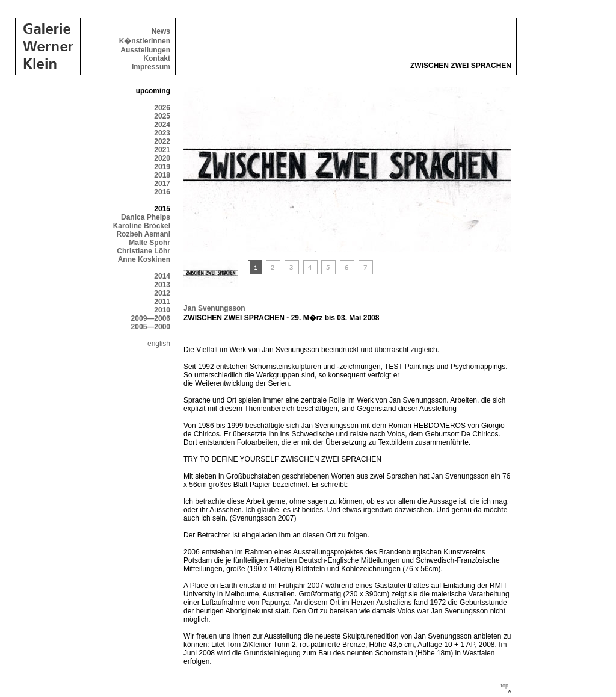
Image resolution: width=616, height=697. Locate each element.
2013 (162, 285)
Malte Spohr (149, 243)
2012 (162, 293)
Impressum (151, 67)
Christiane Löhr (143, 251)
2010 (162, 310)
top (504, 686)
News (161, 31)
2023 (162, 133)
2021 (162, 150)
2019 (162, 167)
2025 (162, 116)
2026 (162, 108)
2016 (162, 192)
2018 (162, 175)
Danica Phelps (146, 217)
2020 (162, 158)
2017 (162, 184)
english (159, 344)
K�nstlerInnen (145, 41)
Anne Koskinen (144, 259)
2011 (162, 302)
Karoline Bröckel (142, 226)
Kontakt (157, 58)
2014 (162, 276)
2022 (162, 141)
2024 (162, 125)
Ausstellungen (145, 50)
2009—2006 (151, 318)
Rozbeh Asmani (143, 234)
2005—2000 (151, 327)
